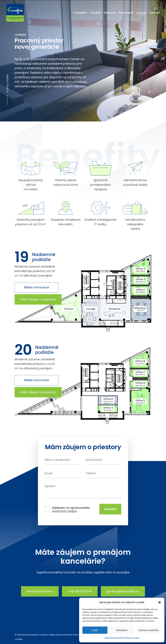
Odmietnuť (122, 630)
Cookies (19, 639)
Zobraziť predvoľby (148, 630)
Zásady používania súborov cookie (122, 638)
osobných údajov (65, 511)
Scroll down (7, 83)
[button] (160, 602)
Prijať (95, 630)
